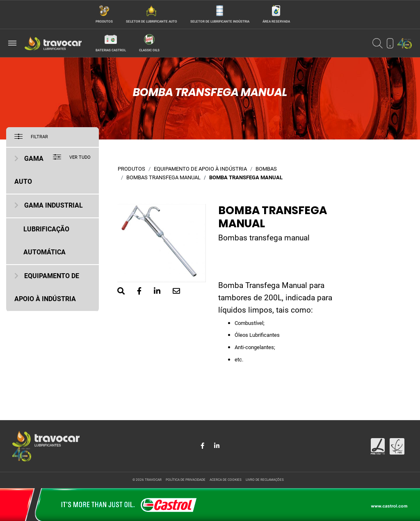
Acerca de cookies (226, 480)
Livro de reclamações (265, 480)
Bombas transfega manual (163, 178)
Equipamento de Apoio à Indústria (200, 169)
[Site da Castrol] (210, 505)
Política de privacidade (186, 480)
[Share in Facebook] (203, 446)
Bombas (266, 169)
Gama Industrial (54, 206)
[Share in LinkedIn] (217, 446)
